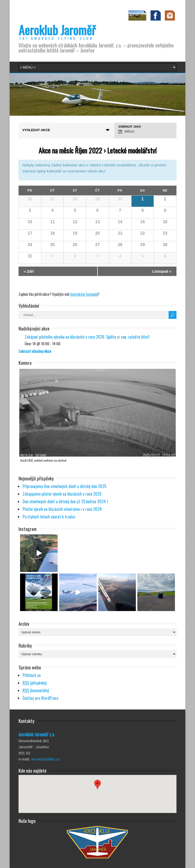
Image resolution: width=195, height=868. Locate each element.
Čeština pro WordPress (40, 698)
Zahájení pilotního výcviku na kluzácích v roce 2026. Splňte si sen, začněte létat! (87, 337)
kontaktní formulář (84, 294)
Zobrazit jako (130, 127)
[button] (97, 789)
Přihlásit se (32, 675)
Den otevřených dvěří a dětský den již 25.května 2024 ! (65, 501)
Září (29, 271)
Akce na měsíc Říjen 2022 (70, 150)
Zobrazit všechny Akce (35, 351)
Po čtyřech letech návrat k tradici (49, 517)
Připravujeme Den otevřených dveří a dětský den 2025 (64, 486)
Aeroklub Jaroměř (57, 30)
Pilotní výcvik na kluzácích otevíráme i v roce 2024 (62, 509)
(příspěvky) (35, 683)
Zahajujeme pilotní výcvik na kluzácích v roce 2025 (62, 494)
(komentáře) (36, 690)
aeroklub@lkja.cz (45, 759)
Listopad (162, 271)
